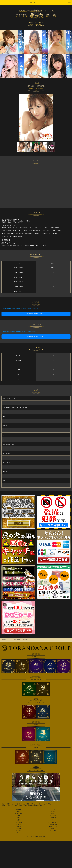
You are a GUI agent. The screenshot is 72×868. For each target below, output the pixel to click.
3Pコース (19, 824)
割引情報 (53, 818)
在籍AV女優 (19, 814)
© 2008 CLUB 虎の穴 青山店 (36, 837)
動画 (19, 816)
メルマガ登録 (19, 822)
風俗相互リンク (53, 826)
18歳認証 (19, 809)
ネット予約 (53, 831)
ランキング (53, 816)
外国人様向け (53, 824)
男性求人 (53, 829)
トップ (53, 809)
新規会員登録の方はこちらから (36, 314)
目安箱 (19, 826)
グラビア (53, 814)
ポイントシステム (53, 822)
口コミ (19, 833)
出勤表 (19, 811)
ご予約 (19, 820)
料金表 (19, 818)
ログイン (53, 820)
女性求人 (19, 829)
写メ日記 (19, 831)
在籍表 (53, 811)
